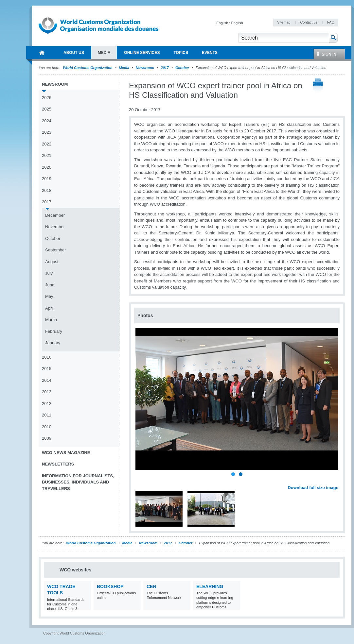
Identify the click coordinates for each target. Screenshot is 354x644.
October (182, 68)
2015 (47, 369)
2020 (47, 167)
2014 (47, 380)
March (51, 320)
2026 (47, 98)
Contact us (309, 22)
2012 (47, 404)
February (54, 331)
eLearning (210, 586)
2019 (47, 179)
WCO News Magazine (66, 453)
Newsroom (145, 68)
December (55, 215)
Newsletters (58, 464)
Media (124, 68)
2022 (47, 144)
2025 (47, 109)
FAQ (331, 22)
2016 (47, 357)
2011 (47, 415)
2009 (47, 438)
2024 (47, 121)
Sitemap (284, 22)
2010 (47, 427)
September (56, 250)
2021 (47, 155)
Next (337, 481)
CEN (151, 586)
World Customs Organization (88, 68)
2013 (47, 392)
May (49, 296)
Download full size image (313, 488)
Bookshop (110, 586)
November (55, 227)
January (53, 343)
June (50, 285)
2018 (47, 190)
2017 (165, 68)
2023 (47, 132)
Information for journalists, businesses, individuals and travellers (78, 482)
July (49, 273)
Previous (141, 481)
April (49, 308)
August (52, 262)
